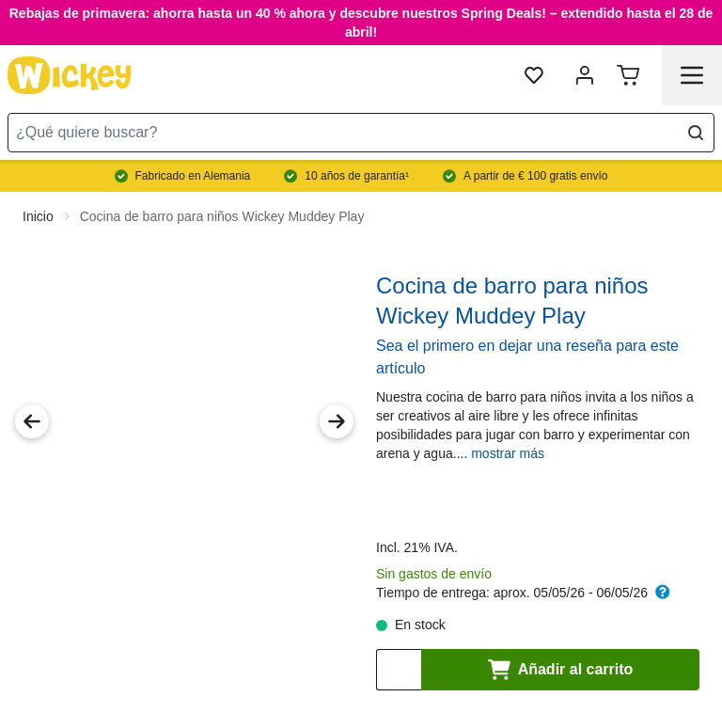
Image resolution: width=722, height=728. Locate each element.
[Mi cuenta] (585, 75)
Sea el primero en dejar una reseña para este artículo (527, 357)
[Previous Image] (32, 421)
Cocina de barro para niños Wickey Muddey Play (222, 216)
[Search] (696, 133)
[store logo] (70, 75)
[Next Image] (337, 421)
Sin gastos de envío (434, 574)
